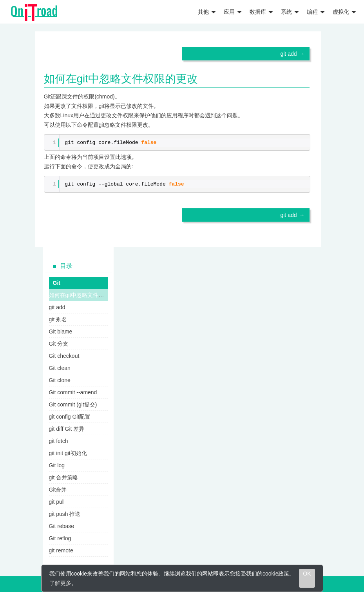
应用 (233, 12)
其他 (207, 12)
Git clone (60, 380)
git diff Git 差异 (67, 429)
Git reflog (60, 538)
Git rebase (62, 526)
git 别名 (58, 319)
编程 (316, 12)
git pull (57, 502)
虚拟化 (344, 12)
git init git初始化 (68, 453)
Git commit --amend (73, 392)
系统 (290, 12)
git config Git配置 (70, 417)
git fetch (59, 441)
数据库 (261, 12)
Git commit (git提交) (73, 404)
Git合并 (58, 490)
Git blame (61, 332)
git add (288, 54)
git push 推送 (65, 514)
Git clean (60, 368)
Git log (57, 465)
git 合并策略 (64, 477)
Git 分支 (59, 344)
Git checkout (64, 356)
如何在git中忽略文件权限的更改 (88, 295)
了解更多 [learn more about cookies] (60, 583)
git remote (61, 550)
